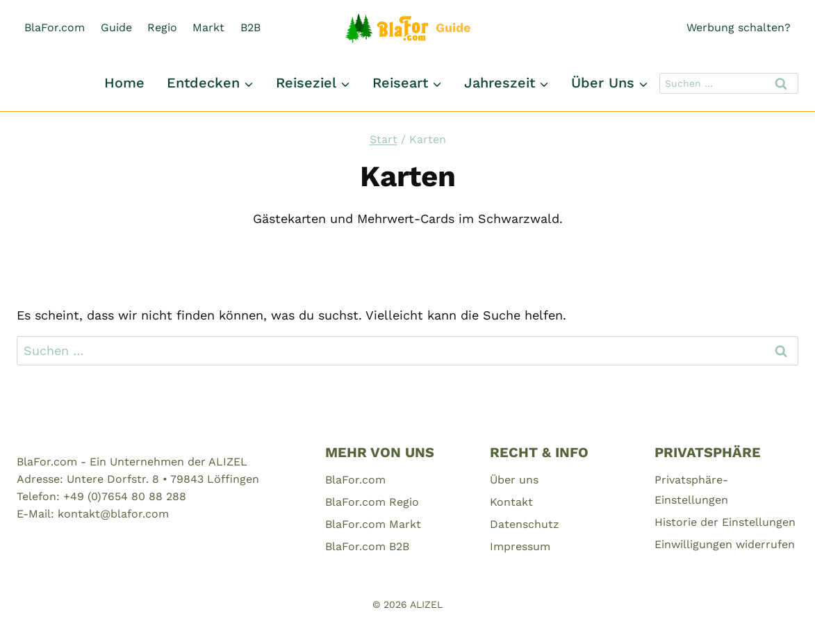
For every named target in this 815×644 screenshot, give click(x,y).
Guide (116, 27)
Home (124, 83)
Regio (162, 27)
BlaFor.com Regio (372, 502)
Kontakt (511, 502)
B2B (250, 27)
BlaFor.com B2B (367, 546)
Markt (208, 27)
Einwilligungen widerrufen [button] (725, 544)
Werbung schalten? (739, 27)
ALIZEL (426, 604)
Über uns (514, 480)
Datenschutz (525, 524)
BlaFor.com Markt (373, 524)
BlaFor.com (55, 27)
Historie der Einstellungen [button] (725, 522)
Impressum (520, 546)
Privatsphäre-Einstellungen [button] (691, 490)
